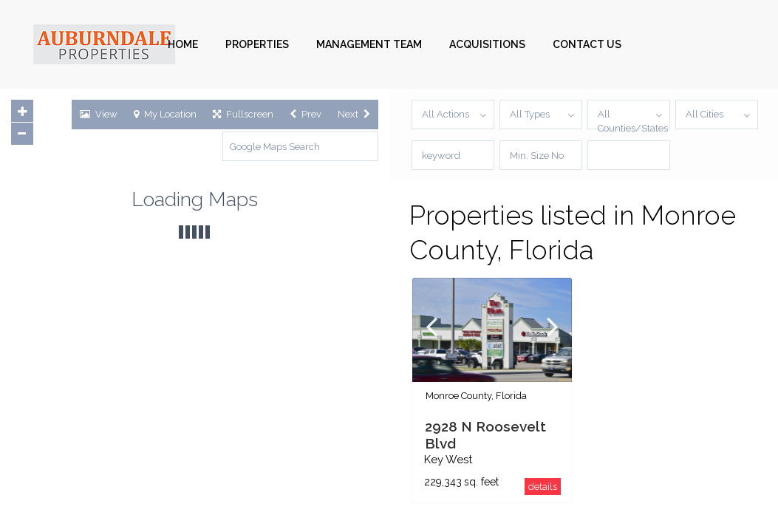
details (543, 487)
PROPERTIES (257, 44)
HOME (183, 44)
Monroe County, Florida (476, 396)
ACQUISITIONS (487, 44)
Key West (448, 460)
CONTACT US (587, 44)
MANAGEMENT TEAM (369, 44)
